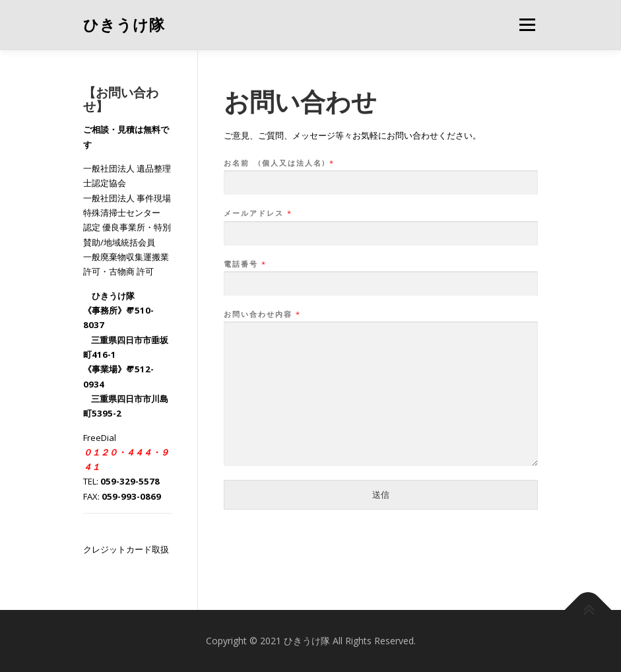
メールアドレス (257, 213)
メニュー (527, 24)
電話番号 (245, 264)
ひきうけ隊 (124, 26)
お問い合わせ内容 (262, 314)
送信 (381, 494)
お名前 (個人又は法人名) (278, 163)
